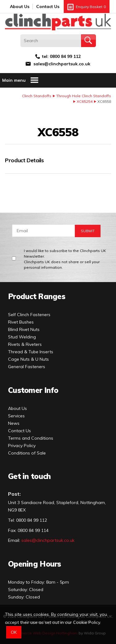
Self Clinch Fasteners (29, 315)
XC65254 (85, 101)
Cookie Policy (86, 622)
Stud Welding (22, 337)
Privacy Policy (22, 446)
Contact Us (48, 7)
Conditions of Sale (27, 453)
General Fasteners (27, 367)
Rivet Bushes (21, 322)
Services (16, 416)
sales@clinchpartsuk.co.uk (62, 64)
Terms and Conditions (31, 438)
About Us (20, 7)
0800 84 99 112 (65, 56)
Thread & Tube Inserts (31, 352)
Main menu (20, 80)
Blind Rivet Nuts (24, 329)
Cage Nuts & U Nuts (28, 359)
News (14, 423)
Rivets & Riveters (25, 344)
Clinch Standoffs (37, 96)
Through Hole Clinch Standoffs (84, 96)
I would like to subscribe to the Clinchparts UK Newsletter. (66, 259)
